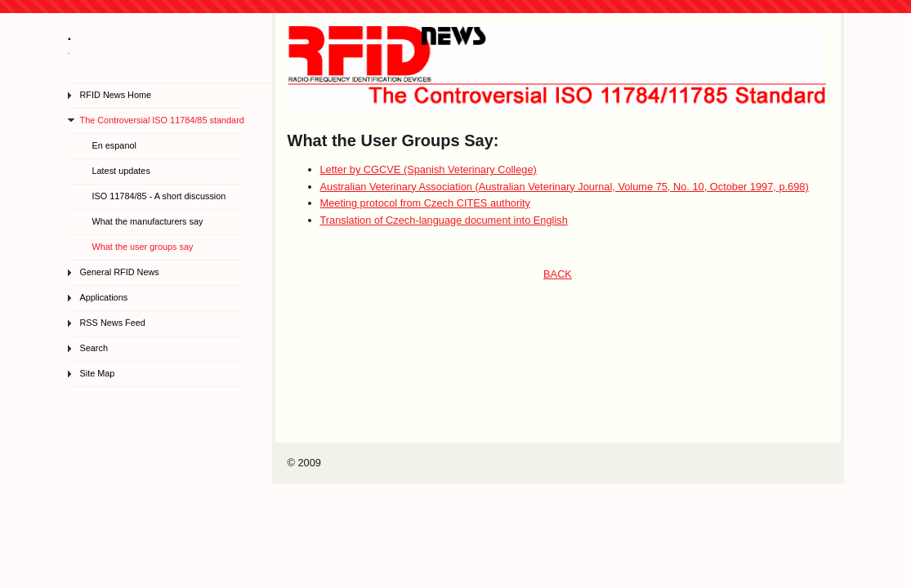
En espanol (114, 145)
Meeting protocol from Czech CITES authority (425, 203)
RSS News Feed (113, 323)
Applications (104, 297)
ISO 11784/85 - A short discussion (159, 196)
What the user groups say (143, 247)
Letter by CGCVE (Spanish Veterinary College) (429, 169)
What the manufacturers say (148, 221)
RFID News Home (116, 95)
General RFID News (120, 272)
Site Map (98, 373)
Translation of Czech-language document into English (444, 220)
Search (94, 348)
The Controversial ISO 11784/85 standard (162, 120)
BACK (558, 274)
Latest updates (121, 171)
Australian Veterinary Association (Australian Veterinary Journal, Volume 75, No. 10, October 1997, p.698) (565, 187)
